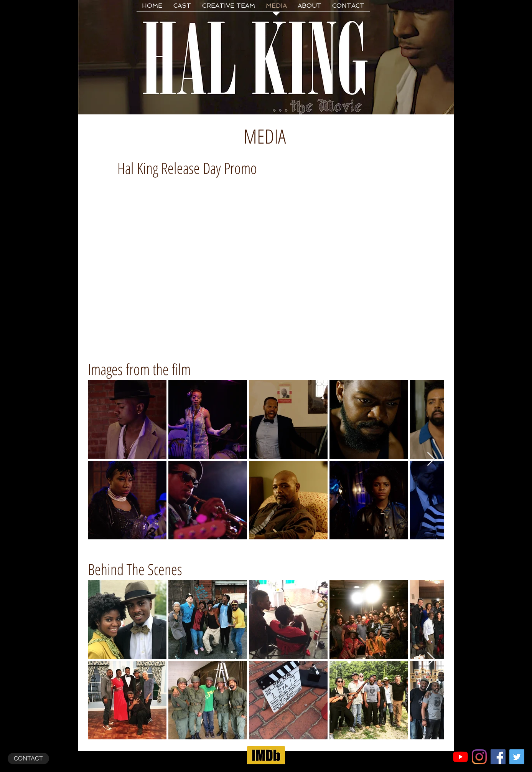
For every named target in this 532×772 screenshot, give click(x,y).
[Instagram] (479, 757)
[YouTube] (460, 757)
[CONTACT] (28, 759)
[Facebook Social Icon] (498, 757)
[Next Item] (431, 459)
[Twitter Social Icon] (517, 757)
